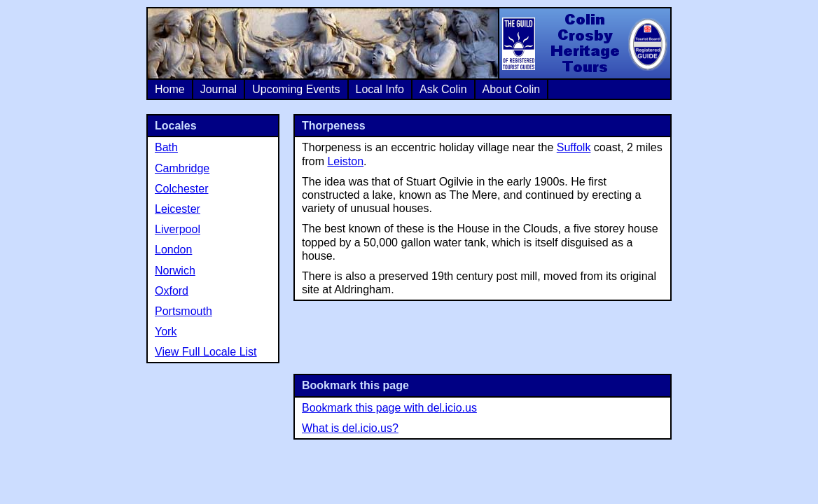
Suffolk (574, 147)
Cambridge (182, 168)
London (173, 250)
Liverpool (178, 229)
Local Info (380, 89)
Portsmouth (183, 311)
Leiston (345, 161)
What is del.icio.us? (350, 428)
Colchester (181, 189)
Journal (219, 89)
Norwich (175, 271)
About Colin (512, 89)
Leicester (178, 209)
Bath (166, 147)
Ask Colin (443, 89)
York (166, 331)
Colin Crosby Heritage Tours (584, 43)
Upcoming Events (296, 89)
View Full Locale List (206, 352)
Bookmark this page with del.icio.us (389, 408)
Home (170, 89)
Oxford (172, 291)
